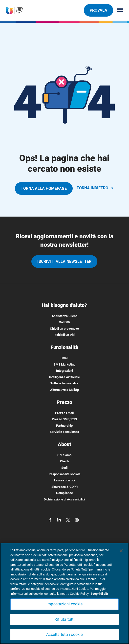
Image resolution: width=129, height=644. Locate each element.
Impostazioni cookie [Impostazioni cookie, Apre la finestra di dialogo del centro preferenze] (64, 604)
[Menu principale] (118, 10)
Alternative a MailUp (64, 390)
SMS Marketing (64, 364)
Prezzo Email (64, 413)
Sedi (64, 468)
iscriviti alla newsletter (64, 261)
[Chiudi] (121, 551)
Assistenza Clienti (64, 316)
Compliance (64, 493)
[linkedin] (60, 520)
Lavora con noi (64, 480)
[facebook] (51, 520)
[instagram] (77, 520)
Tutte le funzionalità (64, 383)
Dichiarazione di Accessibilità (64, 499)
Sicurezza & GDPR (64, 487)
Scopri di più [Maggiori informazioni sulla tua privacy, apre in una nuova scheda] (99, 594)
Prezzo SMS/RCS (64, 419)
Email (64, 358)
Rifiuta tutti (64, 619)
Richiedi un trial (64, 335)
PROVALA (98, 10)
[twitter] (68, 520)
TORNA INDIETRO (95, 188)
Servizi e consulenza (64, 432)
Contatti (64, 322)
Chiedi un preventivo (64, 329)
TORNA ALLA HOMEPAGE (44, 188)
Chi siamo (64, 455)
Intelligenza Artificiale (64, 377)
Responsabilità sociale (64, 474)
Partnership (64, 426)
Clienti (64, 461)
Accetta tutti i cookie (64, 634)
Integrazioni (64, 371)
